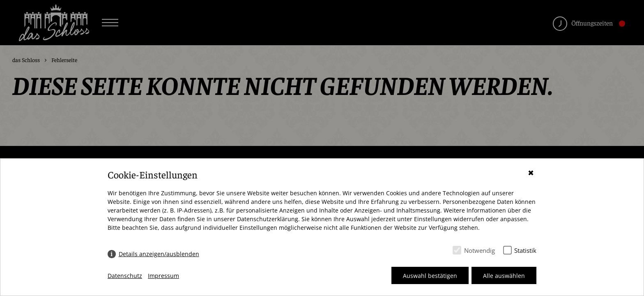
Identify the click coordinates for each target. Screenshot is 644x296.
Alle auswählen (504, 276)
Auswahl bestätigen (430, 276)
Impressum (163, 276)
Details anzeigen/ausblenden (159, 254)
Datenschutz (125, 276)
